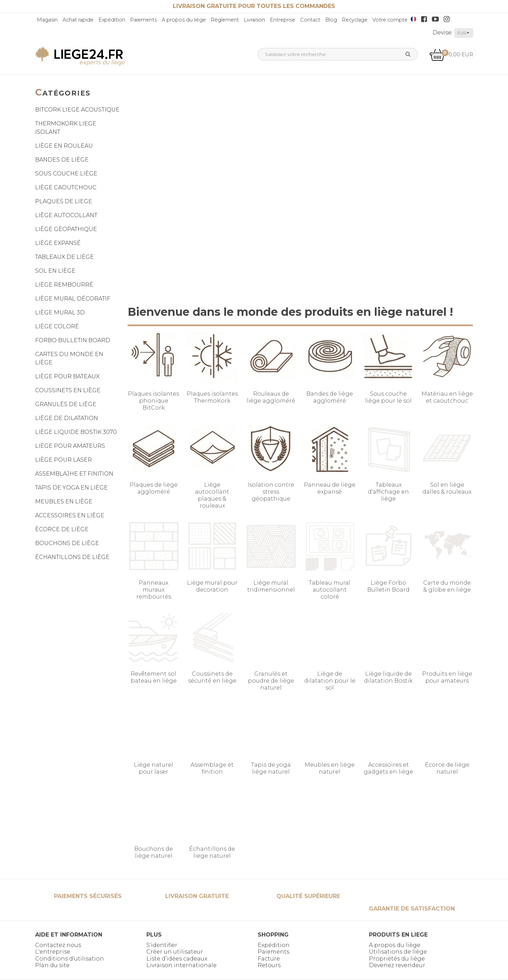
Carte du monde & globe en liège (447, 586)
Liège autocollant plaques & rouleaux (212, 495)
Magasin (47, 20)
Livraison (254, 20)
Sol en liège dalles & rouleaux (447, 488)
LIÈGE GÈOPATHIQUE (66, 229)
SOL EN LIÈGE (55, 271)
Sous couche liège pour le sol (388, 397)
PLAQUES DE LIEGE (64, 201)
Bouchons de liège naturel (154, 852)
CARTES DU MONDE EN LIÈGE (69, 358)
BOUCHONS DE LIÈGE (67, 543)
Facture (269, 959)
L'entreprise (53, 952)
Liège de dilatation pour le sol (330, 681)
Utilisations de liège (398, 952)
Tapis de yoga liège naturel (271, 768)
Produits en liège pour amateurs (447, 677)
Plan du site (52, 965)
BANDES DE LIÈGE (62, 160)
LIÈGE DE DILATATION (67, 418)
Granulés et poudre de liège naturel (271, 681)
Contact (310, 20)
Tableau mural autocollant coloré (330, 590)
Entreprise (283, 20)
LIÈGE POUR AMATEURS (70, 446)
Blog (331, 20)
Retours (269, 965)
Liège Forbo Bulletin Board (388, 586)
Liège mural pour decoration (212, 586)
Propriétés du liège (397, 959)
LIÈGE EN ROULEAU (64, 146)
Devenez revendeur (397, 965)
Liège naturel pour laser (154, 768)
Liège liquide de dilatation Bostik (388, 677)
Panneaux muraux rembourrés (154, 590)
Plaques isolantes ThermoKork (212, 397)
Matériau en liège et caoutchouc (447, 397)
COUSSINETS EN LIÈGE (68, 390)
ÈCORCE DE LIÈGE (62, 529)
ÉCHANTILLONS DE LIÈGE (72, 557)
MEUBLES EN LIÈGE (64, 501)
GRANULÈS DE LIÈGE (66, 404)
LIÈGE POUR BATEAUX (67, 376)
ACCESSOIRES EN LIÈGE (70, 515)
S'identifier (162, 945)
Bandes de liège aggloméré (330, 397)
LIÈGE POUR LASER (63, 460)
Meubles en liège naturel (330, 768)
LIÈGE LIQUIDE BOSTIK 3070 (76, 432)
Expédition (112, 20)
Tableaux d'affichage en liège (388, 492)
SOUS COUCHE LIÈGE (66, 174)
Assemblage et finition (212, 768)
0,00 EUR (451, 54)
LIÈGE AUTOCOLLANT (66, 215)
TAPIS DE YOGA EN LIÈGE (71, 488)
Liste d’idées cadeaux (177, 959)
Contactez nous (58, 945)
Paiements (143, 20)
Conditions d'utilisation (70, 959)
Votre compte (390, 20)
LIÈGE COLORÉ (57, 326)
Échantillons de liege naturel (212, 852)
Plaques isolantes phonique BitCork (154, 401)
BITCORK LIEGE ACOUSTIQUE (77, 110)
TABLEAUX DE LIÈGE (64, 257)
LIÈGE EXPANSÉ (58, 243)
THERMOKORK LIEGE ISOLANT (66, 128)
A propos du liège (184, 20)
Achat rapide (78, 20)
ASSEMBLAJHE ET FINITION (74, 474)
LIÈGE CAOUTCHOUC (66, 187)
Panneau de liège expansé (330, 488)
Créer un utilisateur (175, 952)
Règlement (225, 20)
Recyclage (355, 20)
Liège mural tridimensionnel (271, 586)
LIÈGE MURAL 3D (60, 312)
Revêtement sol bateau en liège (154, 677)
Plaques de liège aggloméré (154, 488)
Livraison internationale (182, 965)
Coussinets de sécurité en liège (212, 677)
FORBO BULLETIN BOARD (73, 340)
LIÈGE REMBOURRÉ (64, 285)
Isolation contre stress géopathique (271, 492)
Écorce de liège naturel (447, 768)
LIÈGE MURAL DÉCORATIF (73, 299)
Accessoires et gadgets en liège (388, 768)
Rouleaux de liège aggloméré (271, 397)
